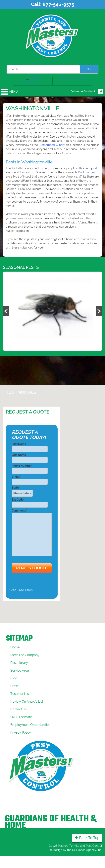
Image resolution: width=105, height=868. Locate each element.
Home (15, 647)
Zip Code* (30, 502)
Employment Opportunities (30, 725)
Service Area (20, 670)
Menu (13, 92)
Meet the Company (25, 655)
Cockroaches (87, 172)
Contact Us (19, 709)
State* (23, 491)
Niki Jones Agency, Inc (87, 850)
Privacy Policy (21, 733)
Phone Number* (30, 468)
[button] (6, 311)
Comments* (32, 533)
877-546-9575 (58, 4)
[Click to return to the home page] (53, 36)
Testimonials (20, 694)
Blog (14, 678)
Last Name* (30, 457)
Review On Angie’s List (27, 701)
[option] (52, 311)
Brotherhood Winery (52, 145)
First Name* (30, 446)
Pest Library (19, 663)
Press (14, 686)
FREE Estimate (21, 717)
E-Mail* (30, 479)
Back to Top (87, 838)
